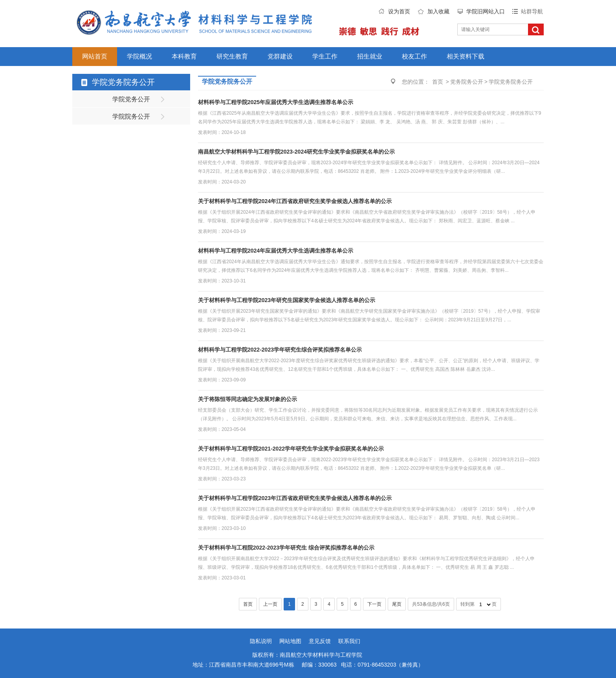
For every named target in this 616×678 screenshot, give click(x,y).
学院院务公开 (131, 116)
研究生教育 (232, 56)
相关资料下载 (466, 56)
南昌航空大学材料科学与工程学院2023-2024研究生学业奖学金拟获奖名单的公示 (296, 152)
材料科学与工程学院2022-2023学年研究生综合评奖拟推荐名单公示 (280, 350)
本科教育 (184, 56)
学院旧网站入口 (486, 11)
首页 (438, 82)
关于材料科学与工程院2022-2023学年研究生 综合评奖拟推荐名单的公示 (286, 548)
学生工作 (325, 56)
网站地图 (290, 641)
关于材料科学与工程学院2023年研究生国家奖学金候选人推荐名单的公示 (287, 300)
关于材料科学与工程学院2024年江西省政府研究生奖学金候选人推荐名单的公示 (295, 201)
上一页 (270, 604)
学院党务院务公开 (511, 82)
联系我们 (349, 641)
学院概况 (139, 56)
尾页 (397, 604)
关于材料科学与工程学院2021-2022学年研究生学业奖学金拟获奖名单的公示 (291, 449)
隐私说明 (261, 641)
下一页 (374, 604)
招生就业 (370, 56)
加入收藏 (438, 11)
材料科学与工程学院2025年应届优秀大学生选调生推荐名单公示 (276, 102)
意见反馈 (320, 641)
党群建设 (280, 56)
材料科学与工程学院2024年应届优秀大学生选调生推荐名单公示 (276, 251)
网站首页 (95, 56)
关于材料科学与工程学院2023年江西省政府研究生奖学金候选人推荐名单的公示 (295, 498)
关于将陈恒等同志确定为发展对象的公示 (247, 399)
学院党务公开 (131, 99)
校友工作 (414, 56)
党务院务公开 (467, 82)
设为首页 (399, 11)
